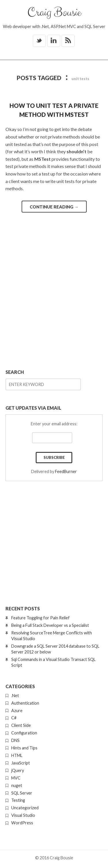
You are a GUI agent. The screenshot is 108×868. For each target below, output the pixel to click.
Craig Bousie (54, 12)
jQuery (18, 770)
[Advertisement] (54, 304)
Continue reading (54, 207)
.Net (15, 696)
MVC (16, 778)
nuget (17, 785)
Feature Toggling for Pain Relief (40, 618)
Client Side (21, 725)
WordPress (22, 823)
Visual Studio (23, 815)
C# (14, 718)
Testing (18, 800)
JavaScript (21, 763)
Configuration (24, 733)
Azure (17, 711)
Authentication (25, 703)
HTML (17, 755)
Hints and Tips (24, 748)
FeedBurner (66, 471)
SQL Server (22, 793)
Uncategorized (25, 808)
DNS (15, 740)
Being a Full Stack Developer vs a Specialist (50, 625)
